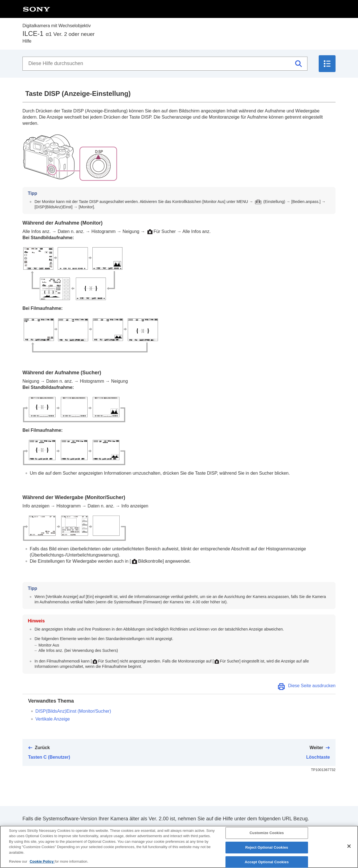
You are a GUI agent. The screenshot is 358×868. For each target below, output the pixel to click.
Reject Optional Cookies (267, 849)
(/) (73, 711)
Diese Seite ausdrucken (312, 686)
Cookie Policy (42, 863)
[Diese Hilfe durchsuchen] (165, 64)
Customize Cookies (267, 835)
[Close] (349, 848)
